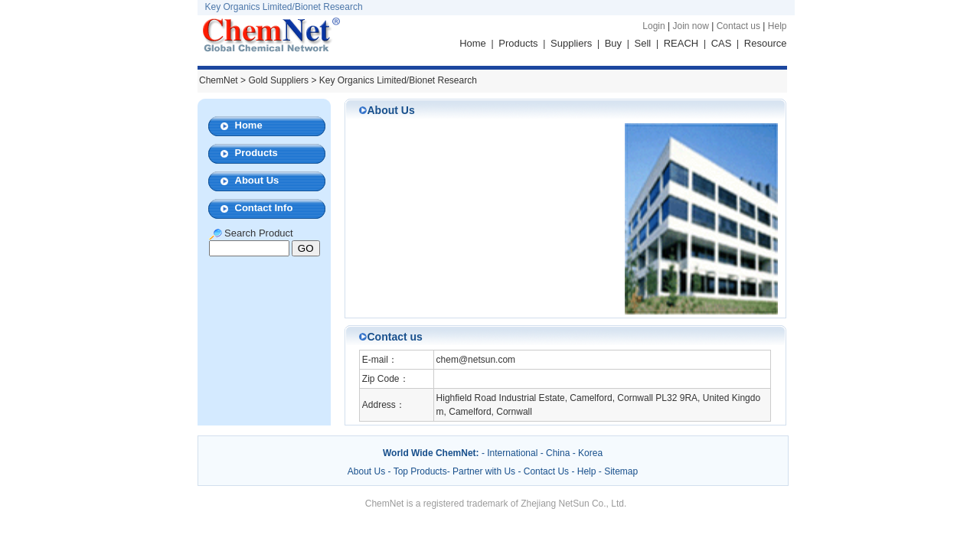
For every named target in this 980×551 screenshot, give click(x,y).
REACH (681, 43)
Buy (613, 43)
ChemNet (219, 80)
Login (653, 26)
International (512, 453)
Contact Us (546, 471)
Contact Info (264, 208)
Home (473, 43)
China (558, 453)
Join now (690, 26)
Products (518, 43)
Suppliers (571, 43)
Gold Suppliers (278, 80)
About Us (257, 180)
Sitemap (621, 471)
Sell (643, 43)
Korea (590, 453)
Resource (766, 43)
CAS (722, 43)
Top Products (420, 471)
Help (777, 26)
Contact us (738, 26)
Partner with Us (485, 471)
